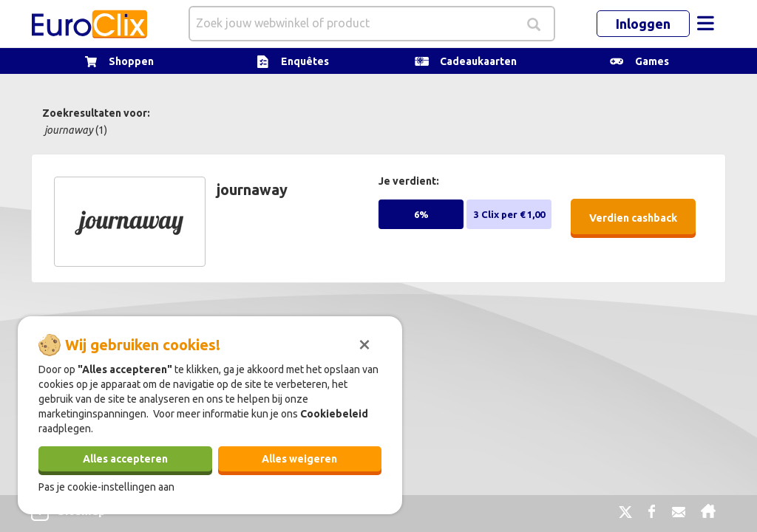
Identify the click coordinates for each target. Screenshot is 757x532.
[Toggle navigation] (705, 24)
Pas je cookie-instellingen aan (106, 487)
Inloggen (643, 24)
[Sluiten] (364, 343)
